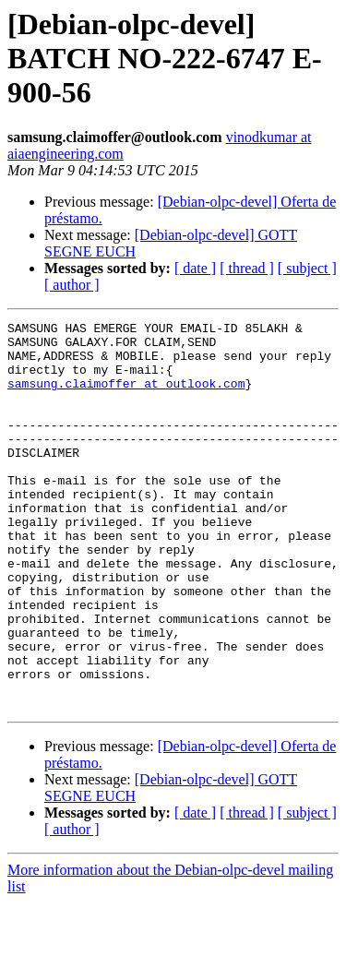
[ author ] (72, 285)
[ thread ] (247, 268)
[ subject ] (307, 268)
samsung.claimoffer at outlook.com (126, 397)
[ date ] (195, 268)
